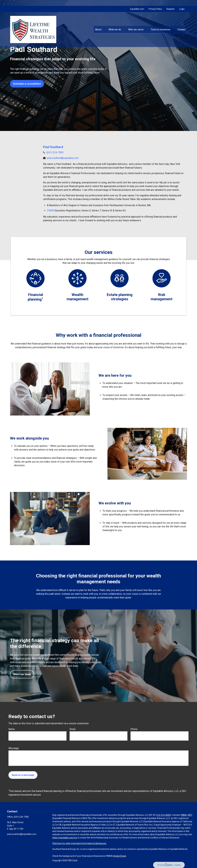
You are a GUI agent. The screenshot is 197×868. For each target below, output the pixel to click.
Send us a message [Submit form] (23, 775)
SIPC (190, 815)
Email (72, 729)
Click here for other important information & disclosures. (79, 843)
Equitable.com (137, 3)
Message (14, 748)
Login (182, 3)
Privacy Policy (155, 3)
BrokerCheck (120, 856)
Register (171, 3)
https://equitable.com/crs (65, 838)
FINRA (50, 211)
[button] (98, 24)
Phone (134, 729)
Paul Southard (53, 147)
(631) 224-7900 (55, 152)
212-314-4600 (163, 815)
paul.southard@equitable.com (63, 158)
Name (12, 729)
